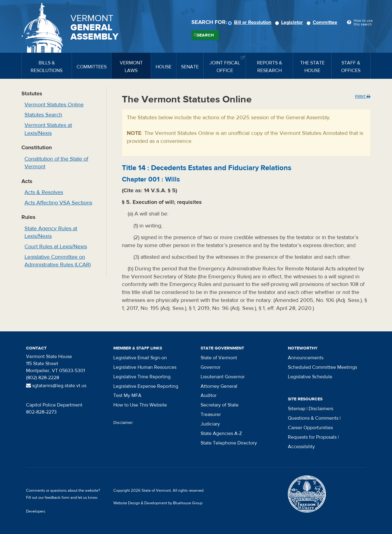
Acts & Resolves (44, 192)
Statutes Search (43, 115)
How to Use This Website (140, 405)
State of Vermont (219, 358)
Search (205, 35)
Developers (36, 511)
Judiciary (210, 424)
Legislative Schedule (310, 377)
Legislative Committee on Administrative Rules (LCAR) (58, 261)
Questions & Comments (313, 418)
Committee (323, 22)
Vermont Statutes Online (54, 105)
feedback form (57, 498)
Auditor (209, 395)
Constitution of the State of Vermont (56, 163)
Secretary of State (220, 405)
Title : (207, 168)
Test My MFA (127, 395)
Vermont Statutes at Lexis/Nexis (48, 129)
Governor (211, 367)
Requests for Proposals (312, 437)
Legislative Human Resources (145, 367)
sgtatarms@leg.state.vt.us (56, 386)
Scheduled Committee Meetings (322, 367)
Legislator (290, 22)
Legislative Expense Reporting (146, 386)
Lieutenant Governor (223, 377)
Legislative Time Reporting (142, 377)
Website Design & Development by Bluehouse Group (158, 503)
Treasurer (211, 414)
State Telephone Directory (229, 443)
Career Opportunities (310, 428)
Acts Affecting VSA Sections (58, 203)
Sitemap (297, 409)
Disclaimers (321, 409)
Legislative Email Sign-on (140, 358)
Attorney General (219, 386)
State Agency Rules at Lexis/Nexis (51, 233)
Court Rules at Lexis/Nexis (56, 247)
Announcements (306, 358)
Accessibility (301, 447)
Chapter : (151, 179)
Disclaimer (123, 423)
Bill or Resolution (251, 22)
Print (363, 97)
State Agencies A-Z (221, 433)
